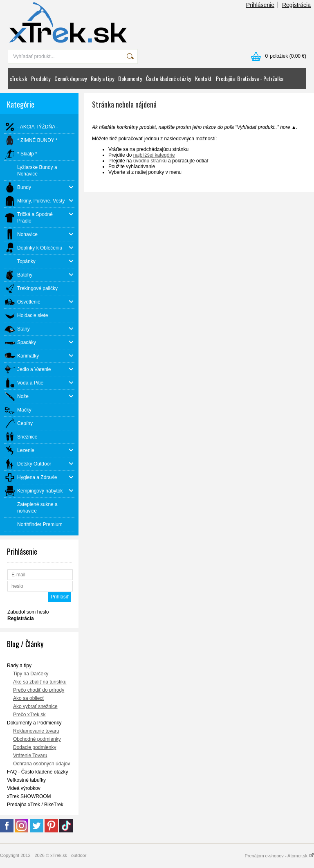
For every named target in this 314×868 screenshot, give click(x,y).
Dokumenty (130, 78)
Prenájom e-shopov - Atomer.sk (279, 856)
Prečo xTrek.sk (29, 715)
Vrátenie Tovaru (30, 756)
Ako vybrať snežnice (35, 706)
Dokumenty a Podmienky (34, 723)
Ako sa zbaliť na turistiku (40, 682)
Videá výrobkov (24, 788)
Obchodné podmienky (37, 739)
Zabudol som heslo (28, 612)
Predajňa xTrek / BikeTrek (35, 805)
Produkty (41, 78)
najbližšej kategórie (154, 155)
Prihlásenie (260, 5)
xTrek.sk (18, 78)
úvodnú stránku (150, 161)
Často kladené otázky (168, 78)
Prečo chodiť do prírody (39, 690)
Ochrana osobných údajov (41, 764)
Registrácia (296, 5)
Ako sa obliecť (29, 698)
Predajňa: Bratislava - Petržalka (250, 78)
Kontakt (203, 78)
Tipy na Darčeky (31, 674)
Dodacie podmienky (35, 747)
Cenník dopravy (71, 78)
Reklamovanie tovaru (36, 731)
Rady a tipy (102, 78)
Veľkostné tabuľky (26, 780)
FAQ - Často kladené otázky (37, 772)
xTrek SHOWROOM (29, 796)
